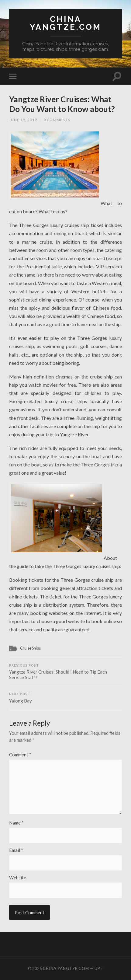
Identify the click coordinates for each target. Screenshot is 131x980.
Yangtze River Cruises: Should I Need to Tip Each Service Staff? (65, 672)
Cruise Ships (30, 648)
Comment (20, 755)
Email (16, 850)
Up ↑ (99, 968)
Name (16, 823)
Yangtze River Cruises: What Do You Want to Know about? (62, 104)
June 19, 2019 (23, 120)
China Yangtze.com (65, 23)
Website (18, 878)
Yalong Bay (65, 698)
